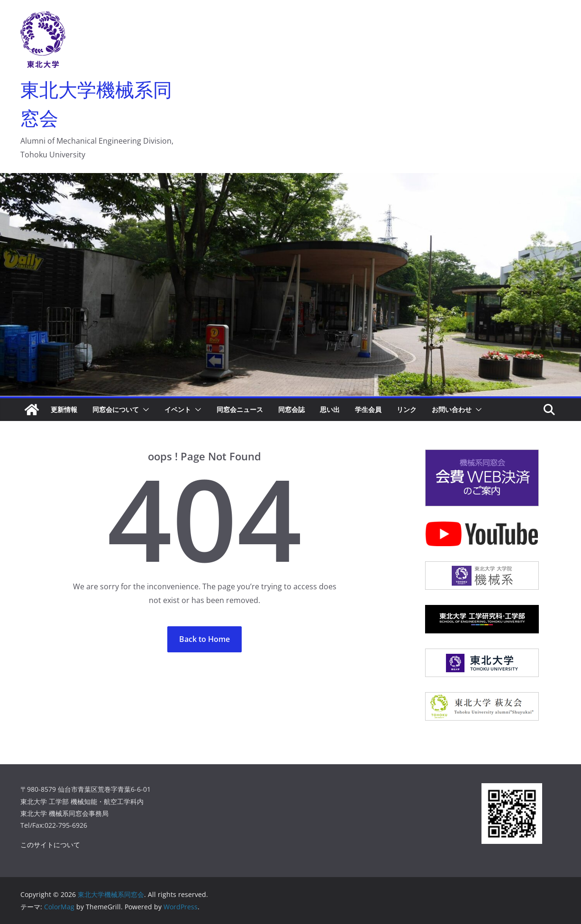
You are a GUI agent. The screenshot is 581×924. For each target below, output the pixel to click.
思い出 (330, 409)
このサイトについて (50, 845)
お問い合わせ (452, 409)
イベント (178, 409)
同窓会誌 (291, 409)
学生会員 (368, 409)
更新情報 (64, 409)
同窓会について (116, 409)
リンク (407, 409)
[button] (144, 410)
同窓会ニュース (240, 409)
